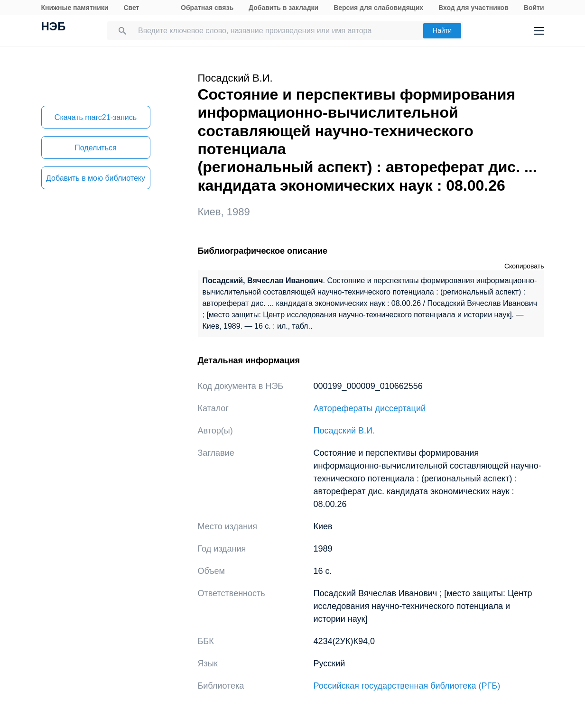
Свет (131, 8)
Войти (534, 8)
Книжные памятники (75, 8)
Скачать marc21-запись (96, 117)
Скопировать (524, 266)
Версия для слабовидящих (378, 8)
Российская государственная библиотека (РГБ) (407, 686)
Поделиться (95, 148)
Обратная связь (207, 8)
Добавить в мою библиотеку (96, 178)
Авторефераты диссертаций (370, 408)
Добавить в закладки (283, 8)
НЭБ (54, 28)
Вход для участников (474, 8)
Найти (442, 30)
